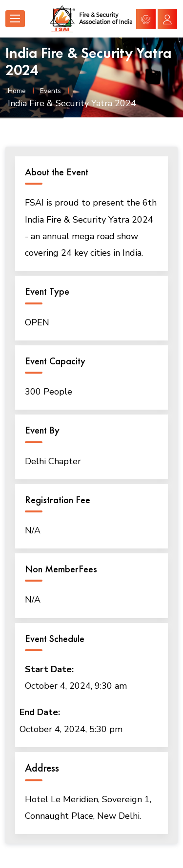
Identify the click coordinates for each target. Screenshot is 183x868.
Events (51, 91)
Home (17, 91)
